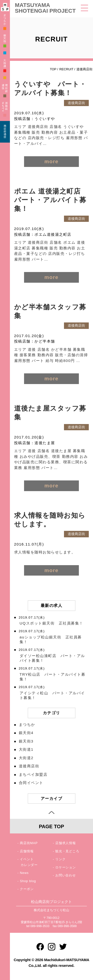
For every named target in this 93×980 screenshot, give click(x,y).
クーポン (27, 889)
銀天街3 (26, 741)
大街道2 (26, 758)
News (24, 873)
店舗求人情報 (66, 843)
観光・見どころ (67, 851)
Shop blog (28, 881)
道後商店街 (29, 766)
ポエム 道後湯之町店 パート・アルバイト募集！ (51, 200)
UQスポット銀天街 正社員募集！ (51, 623)
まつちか (27, 725)
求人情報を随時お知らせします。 (45, 552)
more (51, 161)
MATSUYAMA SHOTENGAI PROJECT (45, 8)
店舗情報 (27, 851)
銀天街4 (26, 733)
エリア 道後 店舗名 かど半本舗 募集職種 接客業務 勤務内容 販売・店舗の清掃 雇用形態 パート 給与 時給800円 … (51, 355)
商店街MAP (29, 843)
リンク (60, 859)
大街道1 (26, 749)
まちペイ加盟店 (33, 774)
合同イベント (31, 783)
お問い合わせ (66, 875)
